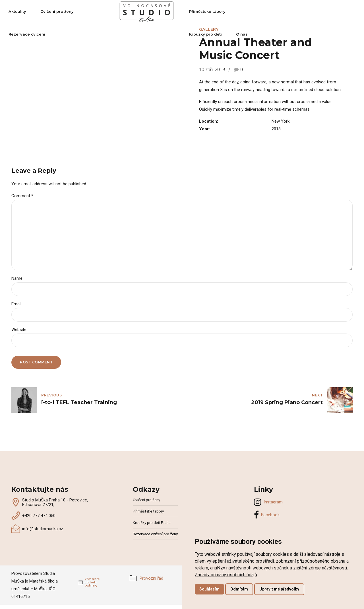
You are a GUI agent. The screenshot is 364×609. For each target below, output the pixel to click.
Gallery (209, 29)
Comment (22, 196)
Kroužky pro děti (291, 11)
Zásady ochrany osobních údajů (226, 575)
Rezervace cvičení (121, 11)
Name (17, 278)
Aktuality (32, 11)
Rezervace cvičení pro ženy (155, 534)
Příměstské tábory (243, 11)
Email (16, 304)
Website (19, 330)
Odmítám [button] (239, 589)
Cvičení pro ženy (72, 11)
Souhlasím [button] (209, 589)
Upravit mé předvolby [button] (279, 589)
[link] (226, 575)
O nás (328, 11)
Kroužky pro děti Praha (152, 522)
